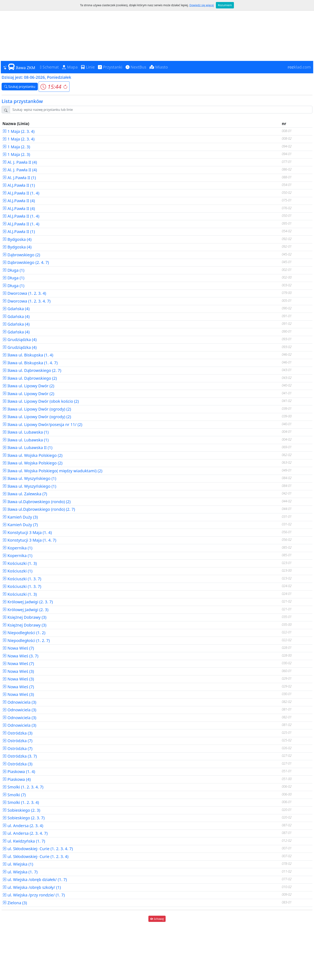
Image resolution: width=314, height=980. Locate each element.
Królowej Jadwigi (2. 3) (25, 610)
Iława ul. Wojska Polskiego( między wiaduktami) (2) (52, 471)
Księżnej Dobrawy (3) (24, 617)
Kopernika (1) (17, 548)
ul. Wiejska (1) (18, 864)
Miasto (159, 67)
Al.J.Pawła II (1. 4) (21, 193)
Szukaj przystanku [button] (20, 87)
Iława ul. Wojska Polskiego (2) (32, 455)
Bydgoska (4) (17, 239)
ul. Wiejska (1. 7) (20, 872)
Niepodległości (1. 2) (24, 633)
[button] (54, 87)
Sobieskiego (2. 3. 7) (24, 818)
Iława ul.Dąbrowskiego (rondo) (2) (36, 502)
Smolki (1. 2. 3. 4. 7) (23, 787)
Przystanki (110, 67)
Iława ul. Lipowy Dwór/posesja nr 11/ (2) (42, 424)
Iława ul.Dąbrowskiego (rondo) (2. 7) (39, 509)
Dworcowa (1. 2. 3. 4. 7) (26, 301)
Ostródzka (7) (17, 741)
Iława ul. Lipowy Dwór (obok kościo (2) (41, 401)
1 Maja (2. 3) (16, 147)
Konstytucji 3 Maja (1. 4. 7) (29, 540)
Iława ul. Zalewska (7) (25, 494)
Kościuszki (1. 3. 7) (22, 579)
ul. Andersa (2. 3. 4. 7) (25, 833)
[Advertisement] (157, 31)
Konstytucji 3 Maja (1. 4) (27, 532)
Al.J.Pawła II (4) (19, 201)
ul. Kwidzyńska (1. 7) (24, 841)
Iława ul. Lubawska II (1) (27, 448)
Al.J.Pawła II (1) (19, 185)
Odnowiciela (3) (19, 702)
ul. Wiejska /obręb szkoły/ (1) (32, 887)
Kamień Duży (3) (20, 517)
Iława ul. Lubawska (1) (26, 432)
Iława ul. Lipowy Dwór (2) (28, 386)
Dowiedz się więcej (202, 5)
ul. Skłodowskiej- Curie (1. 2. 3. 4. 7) (38, 849)
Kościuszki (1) (17, 571)
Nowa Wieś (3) (18, 671)
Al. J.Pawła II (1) (19, 178)
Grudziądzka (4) (20, 340)
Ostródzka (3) (17, 733)
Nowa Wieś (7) (18, 648)
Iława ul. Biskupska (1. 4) (28, 355)
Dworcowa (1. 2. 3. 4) (24, 293)
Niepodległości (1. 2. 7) (26, 640)
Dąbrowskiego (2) (21, 255)
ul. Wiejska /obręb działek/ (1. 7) (35, 880)
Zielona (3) (15, 903)
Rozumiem (225, 5)
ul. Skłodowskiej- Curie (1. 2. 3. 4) (35, 856)
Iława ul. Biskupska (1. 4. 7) (30, 363)
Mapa (70, 67)
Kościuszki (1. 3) (20, 563)
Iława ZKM (19, 67)
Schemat (49, 67)
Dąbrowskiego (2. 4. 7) (26, 262)
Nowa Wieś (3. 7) (20, 656)
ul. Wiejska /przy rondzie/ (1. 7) (34, 895)
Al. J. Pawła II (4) (20, 162)
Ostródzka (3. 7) (20, 756)
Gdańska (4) (16, 309)
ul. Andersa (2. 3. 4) (23, 826)
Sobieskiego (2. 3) (21, 810)
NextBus (136, 67)
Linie (88, 67)
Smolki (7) (14, 795)
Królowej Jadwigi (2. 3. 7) (28, 602)
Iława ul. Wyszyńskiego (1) (29, 478)
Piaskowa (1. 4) (19, 772)
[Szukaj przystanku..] (161, 110)
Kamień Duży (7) (20, 525)
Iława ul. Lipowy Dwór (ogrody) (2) (37, 409)
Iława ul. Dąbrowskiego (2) (30, 378)
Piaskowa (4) (17, 779)
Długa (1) (13, 270)
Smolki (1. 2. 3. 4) (21, 802)
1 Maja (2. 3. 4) (18, 131)
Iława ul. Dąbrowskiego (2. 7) (32, 370)
